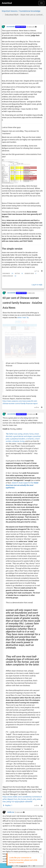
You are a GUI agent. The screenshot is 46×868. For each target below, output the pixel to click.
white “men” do (23, 296)
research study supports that (22, 426)
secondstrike (11, 27)
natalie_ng (11, 753)
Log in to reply (37, 263)
